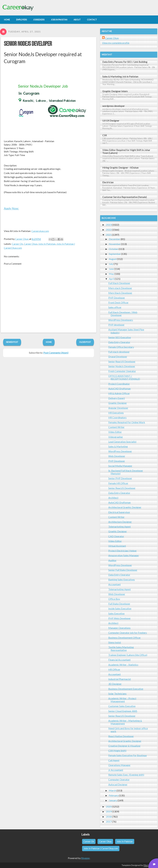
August (113, 259)
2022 (109, 230)
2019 (109, 811)
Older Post (85, 342)
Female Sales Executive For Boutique (128, 755)
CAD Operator (116, 536)
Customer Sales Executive (122, 706)
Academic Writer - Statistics (123, 665)
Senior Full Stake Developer (123, 570)
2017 (109, 822)
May (111, 274)
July (111, 264)
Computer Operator (119, 779)
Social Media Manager (120, 466)
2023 (109, 225)
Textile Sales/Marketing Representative (121, 649)
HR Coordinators (117, 417)
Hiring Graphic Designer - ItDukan (120, 168)
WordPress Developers (121, 320)
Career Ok (17, 244)
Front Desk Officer (118, 302)
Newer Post (12, 342)
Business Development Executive (126, 689)
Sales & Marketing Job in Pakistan (120, 76)
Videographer (116, 437)
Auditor (112, 560)
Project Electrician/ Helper (123, 551)
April (112, 279)
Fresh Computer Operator (122, 371)
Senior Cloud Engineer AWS (123, 711)
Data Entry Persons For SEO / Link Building (125, 62)
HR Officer (114, 669)
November (115, 244)
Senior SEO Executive (120, 337)
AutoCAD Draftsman (120, 389)
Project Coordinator (119, 384)
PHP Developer (117, 298)
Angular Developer (118, 408)
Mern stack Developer (120, 288)
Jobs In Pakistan (47, 244)
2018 (109, 817)
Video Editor (115, 432)
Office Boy (114, 599)
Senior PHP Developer (120, 478)
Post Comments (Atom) (56, 353)
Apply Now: (11, 208)
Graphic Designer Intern (115, 91)
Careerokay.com (40, 231)
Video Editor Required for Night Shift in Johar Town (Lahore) (126, 151)
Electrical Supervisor (119, 512)
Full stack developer (119, 352)
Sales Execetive (116, 613)
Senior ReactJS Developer (122, 361)
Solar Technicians (117, 693)
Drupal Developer (118, 357)
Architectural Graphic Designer (125, 507)
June (111, 269)
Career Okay (31, 244)
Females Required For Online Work (127, 422)
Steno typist (115, 642)
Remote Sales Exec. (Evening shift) (126, 775)
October (114, 249)
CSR (105, 135)
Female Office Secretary (121, 347)
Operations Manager (119, 765)
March (112, 790)
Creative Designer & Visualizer (124, 746)
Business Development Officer (125, 638)
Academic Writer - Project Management (122, 700)
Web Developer (117, 456)
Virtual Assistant (117, 546)
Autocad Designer (118, 784)
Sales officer (115, 307)
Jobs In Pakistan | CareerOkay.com (101, 848)
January (113, 800)
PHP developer (116, 325)
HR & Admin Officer (119, 393)
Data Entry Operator (119, 342)
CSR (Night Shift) (117, 751)
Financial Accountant (119, 660)
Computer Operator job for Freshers (128, 633)
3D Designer (115, 684)
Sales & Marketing (118, 446)
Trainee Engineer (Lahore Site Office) (128, 655)
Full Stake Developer (119, 604)
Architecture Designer (120, 522)
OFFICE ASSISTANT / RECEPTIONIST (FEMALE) (124, 377)
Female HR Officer (118, 483)
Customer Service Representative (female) (125, 197)
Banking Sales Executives (122, 580)
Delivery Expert (117, 398)
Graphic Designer (118, 403)
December (115, 239)
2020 (109, 807)
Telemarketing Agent (120, 526)
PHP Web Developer (120, 618)
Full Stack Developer (119, 283)
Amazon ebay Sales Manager (124, 555)
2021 (109, 235)
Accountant (114, 584)
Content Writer (116, 427)
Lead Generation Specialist (122, 442)
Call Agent (114, 760)
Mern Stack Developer (120, 293)
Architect (113, 498)
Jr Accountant (116, 770)
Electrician (108, 182)
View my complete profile (116, 43)
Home (49, 342)
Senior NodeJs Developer (28, 44)
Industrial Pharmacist (120, 679)
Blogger (85, 858)
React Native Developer (121, 736)
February (114, 795)
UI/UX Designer (111, 121)
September (115, 254)
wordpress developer (113, 106)
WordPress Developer (120, 451)
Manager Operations (119, 628)
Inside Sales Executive (120, 608)
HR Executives (116, 413)
